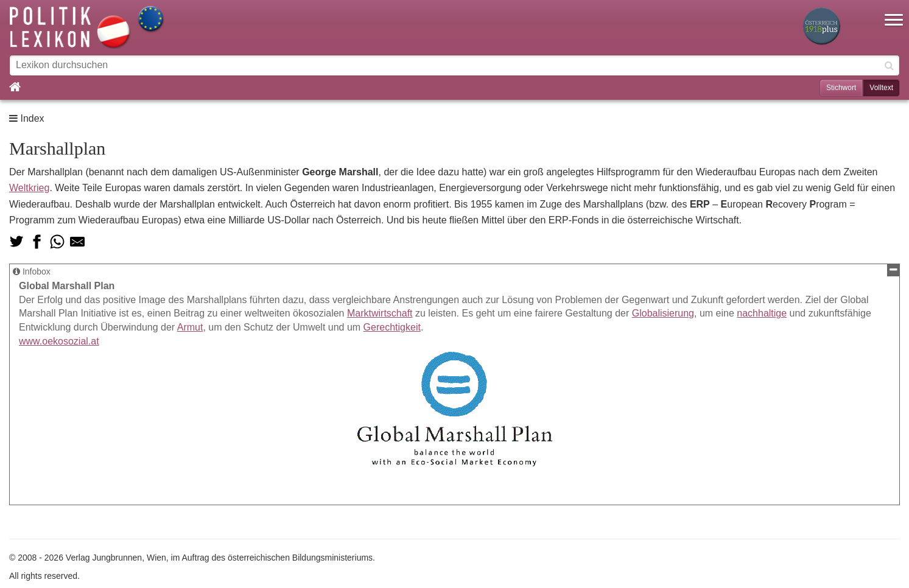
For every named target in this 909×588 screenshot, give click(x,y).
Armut (190, 327)
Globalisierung (663, 313)
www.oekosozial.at (59, 341)
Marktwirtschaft (380, 313)
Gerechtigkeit (392, 327)
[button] (894, 12)
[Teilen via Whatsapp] (57, 242)
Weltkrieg (29, 188)
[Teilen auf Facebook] (37, 242)
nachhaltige (762, 313)
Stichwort (841, 88)
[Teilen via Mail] (77, 242)
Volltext (881, 88)
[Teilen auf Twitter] (16, 242)
